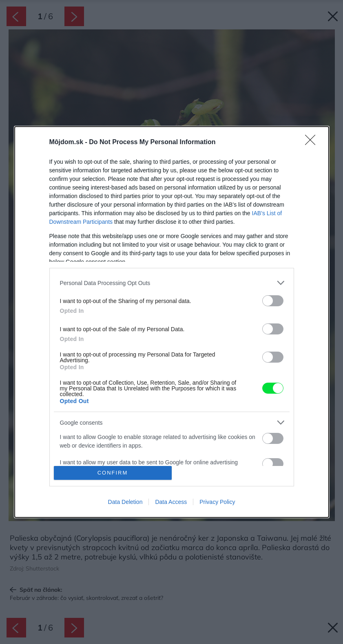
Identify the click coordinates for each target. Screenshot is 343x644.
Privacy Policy (217, 502)
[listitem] (172, 283)
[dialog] (172, 322)
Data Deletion (125, 502)
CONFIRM (113, 473)
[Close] (313, 143)
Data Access (171, 502)
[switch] (273, 301)
